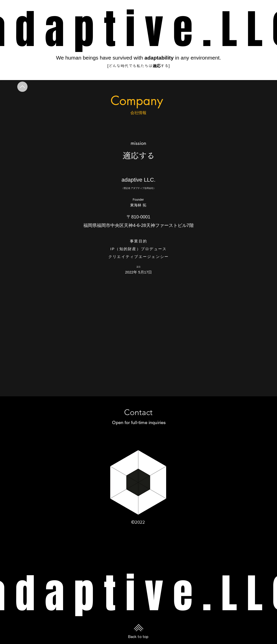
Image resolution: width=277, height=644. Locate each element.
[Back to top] (139, 628)
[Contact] (138, 412)
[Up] (22, 87)
